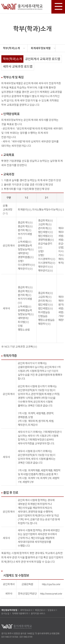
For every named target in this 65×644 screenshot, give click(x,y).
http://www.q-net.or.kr (51, 594)
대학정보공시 (26, 610)
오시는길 (5, 614)
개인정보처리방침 (9, 610)
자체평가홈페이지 (20, 614)
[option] (14, 48)
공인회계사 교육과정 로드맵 (43, 59)
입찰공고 (52, 610)
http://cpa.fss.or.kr (51, 584)
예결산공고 (40, 610)
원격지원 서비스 (38, 614)
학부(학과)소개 (12, 59)
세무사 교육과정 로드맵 (18, 67)
